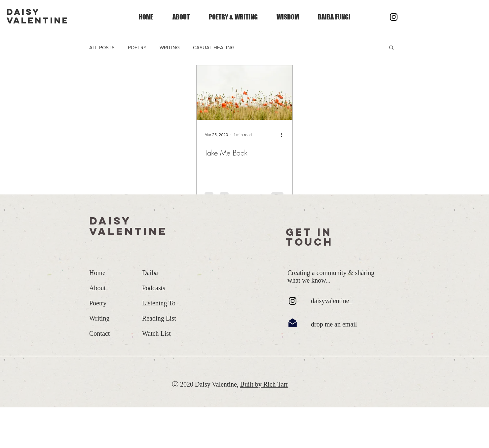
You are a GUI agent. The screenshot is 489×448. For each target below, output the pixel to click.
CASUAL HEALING (214, 47)
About (97, 288)
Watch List (156, 333)
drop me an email (334, 324)
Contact (99, 333)
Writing (99, 318)
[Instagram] (394, 17)
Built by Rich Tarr (264, 384)
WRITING (170, 47)
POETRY (137, 47)
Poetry (98, 303)
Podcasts (154, 288)
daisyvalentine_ (332, 301)
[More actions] (283, 135)
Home (97, 273)
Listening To (159, 303)
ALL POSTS (102, 47)
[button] (391, 48)
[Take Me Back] (244, 93)
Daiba (150, 273)
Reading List (159, 318)
